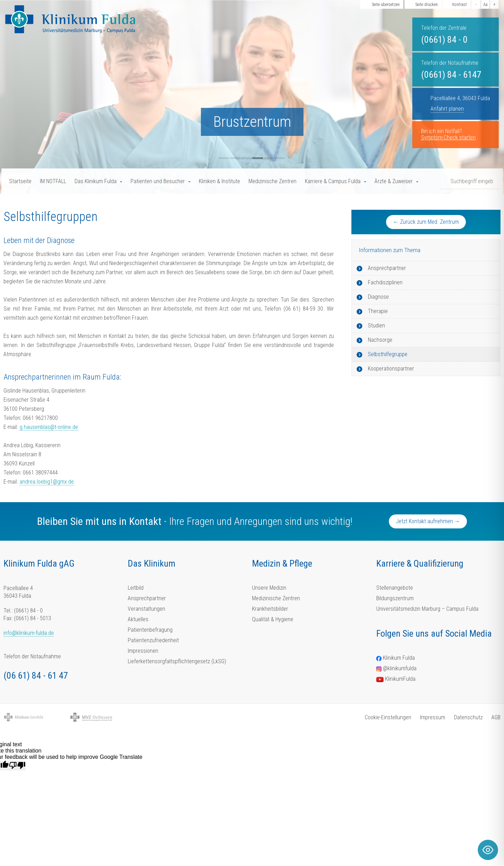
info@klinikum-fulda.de (29, 633)
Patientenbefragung (150, 630)
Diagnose (378, 297)
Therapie (378, 311)
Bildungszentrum (395, 598)
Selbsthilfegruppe (388, 354)
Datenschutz (468, 717)
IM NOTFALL (53, 181)
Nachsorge (380, 340)
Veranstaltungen (146, 609)
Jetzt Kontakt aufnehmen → (428, 521)
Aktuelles (138, 619)
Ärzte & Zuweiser (394, 181)
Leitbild (136, 588)
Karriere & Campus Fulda (333, 181)
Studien (376, 325)
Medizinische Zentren (272, 181)
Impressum (433, 717)
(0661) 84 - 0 (444, 40)
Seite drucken (427, 5)
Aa (485, 5)
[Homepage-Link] (70, 19)
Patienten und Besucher (158, 181)
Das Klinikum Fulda (96, 181)
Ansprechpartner (387, 268)
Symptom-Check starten (448, 137)
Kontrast (460, 5)
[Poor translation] (17, 765)
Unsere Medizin (269, 588)
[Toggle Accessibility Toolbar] (488, 850)
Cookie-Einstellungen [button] (388, 717)
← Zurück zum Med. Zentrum (426, 222)
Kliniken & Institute (219, 181)
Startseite (20, 181)
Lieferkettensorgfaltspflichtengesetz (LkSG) (177, 661)
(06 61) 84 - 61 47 (36, 676)
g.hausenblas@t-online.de (49, 427)
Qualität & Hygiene (273, 619)
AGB (496, 717)
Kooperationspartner (391, 369)
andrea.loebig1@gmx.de (47, 482)
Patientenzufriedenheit (153, 640)
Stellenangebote (395, 588)
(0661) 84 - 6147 (451, 75)
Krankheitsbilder (270, 609)
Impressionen (143, 651)
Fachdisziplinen (385, 282)
